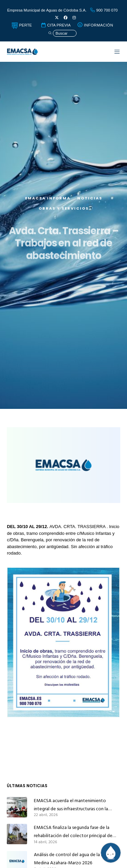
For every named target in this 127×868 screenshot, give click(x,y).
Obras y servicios (64, 217)
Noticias (90, 206)
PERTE (22, 25)
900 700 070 (104, 10)
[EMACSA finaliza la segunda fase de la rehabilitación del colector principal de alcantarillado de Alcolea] (17, 834)
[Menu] (114, 52)
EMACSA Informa (48, 206)
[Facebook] (66, 18)
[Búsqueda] (62, 33)
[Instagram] (74, 18)
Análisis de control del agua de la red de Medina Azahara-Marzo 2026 (74, 859)
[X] (57, 18)
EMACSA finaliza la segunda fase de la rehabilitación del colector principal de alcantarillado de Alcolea (73, 832)
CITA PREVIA (56, 25)
